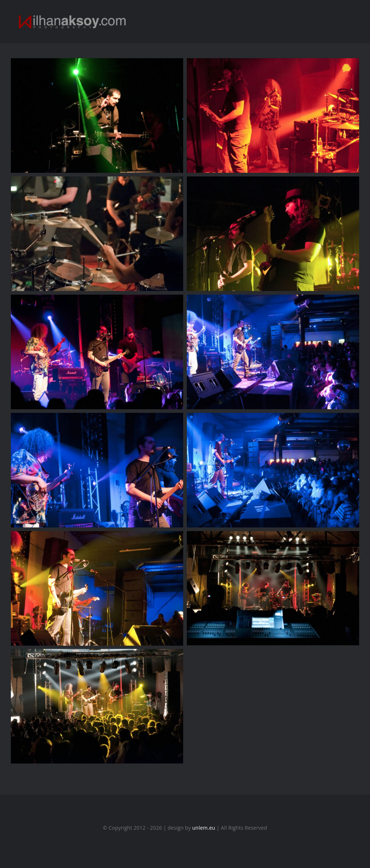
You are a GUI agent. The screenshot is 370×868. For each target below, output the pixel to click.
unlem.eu (204, 828)
